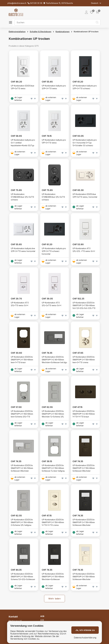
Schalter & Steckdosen (41, 32)
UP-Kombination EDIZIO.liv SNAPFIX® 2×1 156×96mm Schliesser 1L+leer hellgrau (53, 468)
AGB (42, 620)
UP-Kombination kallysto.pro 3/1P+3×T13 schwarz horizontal (54, 251)
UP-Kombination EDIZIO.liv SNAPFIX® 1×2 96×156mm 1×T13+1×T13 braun (84, 414)
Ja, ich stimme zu (85, 630)
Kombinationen (63, 32)
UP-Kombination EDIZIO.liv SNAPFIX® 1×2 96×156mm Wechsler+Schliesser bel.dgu (54, 360)
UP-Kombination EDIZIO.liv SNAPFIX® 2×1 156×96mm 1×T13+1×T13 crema (53, 522)
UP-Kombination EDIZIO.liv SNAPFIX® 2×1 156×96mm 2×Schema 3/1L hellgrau (22, 522)
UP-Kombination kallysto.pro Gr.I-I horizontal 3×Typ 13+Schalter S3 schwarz (85, 143)
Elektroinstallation (17, 32)
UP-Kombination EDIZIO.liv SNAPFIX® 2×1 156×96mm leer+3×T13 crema (84, 360)
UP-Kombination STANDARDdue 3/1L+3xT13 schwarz (22, 197)
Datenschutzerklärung (85, 638)
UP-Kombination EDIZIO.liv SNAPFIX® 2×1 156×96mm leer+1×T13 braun (22, 360)
